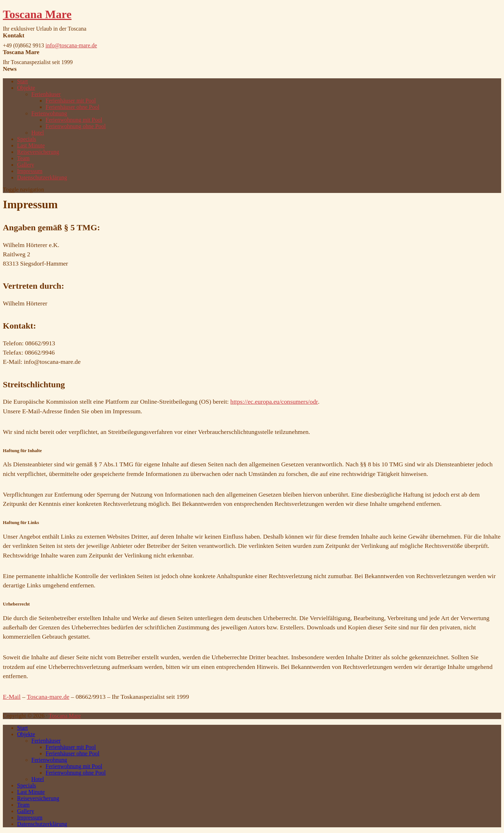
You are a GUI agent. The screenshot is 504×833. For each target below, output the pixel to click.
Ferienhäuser (46, 94)
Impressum (30, 171)
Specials (27, 139)
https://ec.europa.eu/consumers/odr (274, 402)
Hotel (38, 133)
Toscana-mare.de (48, 697)
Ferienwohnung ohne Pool (76, 126)
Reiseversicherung (38, 152)
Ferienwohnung (49, 113)
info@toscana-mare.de (71, 45)
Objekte (26, 88)
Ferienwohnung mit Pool (74, 120)
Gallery (26, 165)
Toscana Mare (37, 14)
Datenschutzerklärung (42, 177)
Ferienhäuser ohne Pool (72, 107)
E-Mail (12, 697)
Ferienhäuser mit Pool (71, 101)
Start (22, 81)
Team (23, 158)
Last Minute (31, 145)
